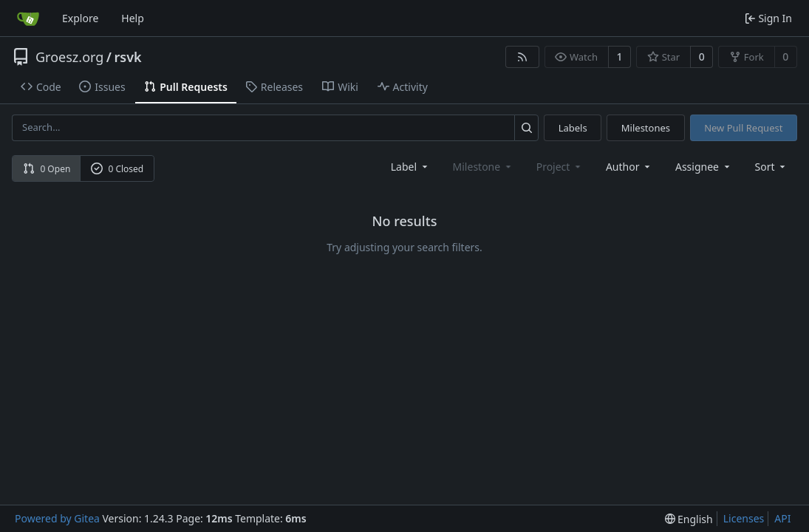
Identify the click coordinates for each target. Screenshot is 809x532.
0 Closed (117, 169)
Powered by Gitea (57, 518)
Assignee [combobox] (704, 167)
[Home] (28, 18)
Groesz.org (69, 57)
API (782, 518)
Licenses (744, 518)
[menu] (772, 167)
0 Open (47, 169)
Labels (573, 128)
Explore (80, 18)
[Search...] (526, 127)
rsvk (128, 57)
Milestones (646, 128)
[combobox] (410, 167)
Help (133, 18)
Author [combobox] (629, 167)
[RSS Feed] (522, 57)
